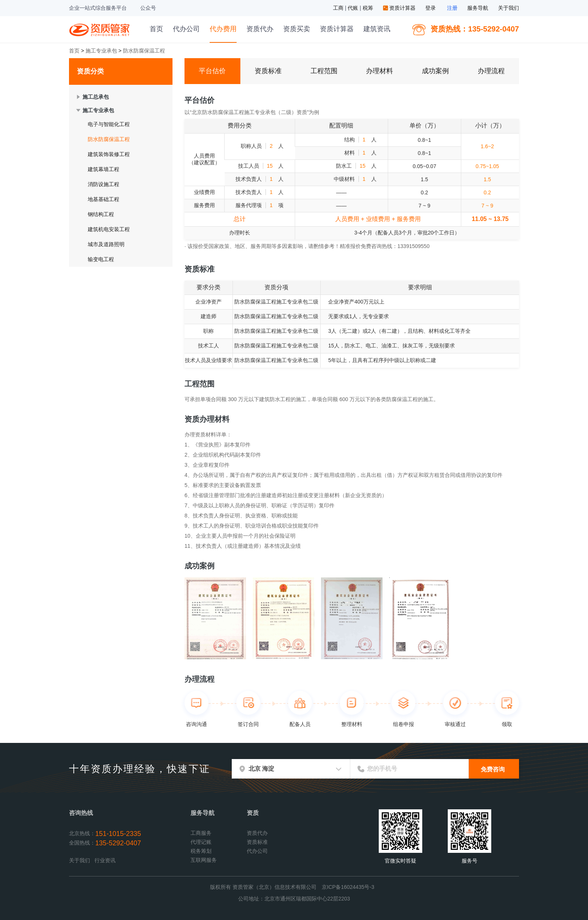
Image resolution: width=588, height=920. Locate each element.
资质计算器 (400, 8)
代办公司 (186, 29)
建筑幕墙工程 (103, 169)
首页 (156, 29)
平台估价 (212, 71)
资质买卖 (297, 29)
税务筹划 (201, 851)
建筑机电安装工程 (109, 229)
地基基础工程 (103, 199)
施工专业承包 (101, 51)
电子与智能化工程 (109, 124)
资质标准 (268, 71)
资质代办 (260, 29)
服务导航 (478, 8)
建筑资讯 (377, 29)
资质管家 (100, 29)
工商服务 (201, 833)
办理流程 (491, 71)
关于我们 (508, 8)
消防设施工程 (103, 184)
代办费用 (223, 29)
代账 (354, 8)
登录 (430, 8)
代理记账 (201, 842)
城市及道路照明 (106, 244)
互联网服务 (204, 860)
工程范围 (324, 71)
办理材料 (379, 71)
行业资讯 (105, 860)
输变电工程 (101, 259)
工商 (339, 8)
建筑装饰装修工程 (109, 154)
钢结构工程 (101, 214)
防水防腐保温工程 (109, 139)
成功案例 (435, 71)
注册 (452, 8)
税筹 (369, 8)
